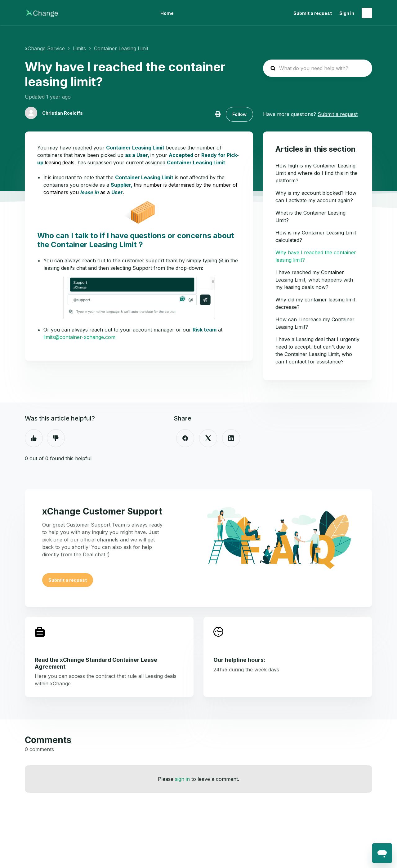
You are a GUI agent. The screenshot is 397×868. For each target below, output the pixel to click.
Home (167, 13)
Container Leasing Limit (121, 48)
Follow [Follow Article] (239, 114)
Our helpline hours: (239, 660)
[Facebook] (185, 438)
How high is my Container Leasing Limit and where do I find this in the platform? (317, 173)
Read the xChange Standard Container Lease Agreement (96, 663)
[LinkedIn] (231, 438)
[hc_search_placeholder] (318, 68)
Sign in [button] (347, 13)
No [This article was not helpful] (56, 438)
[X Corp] (208, 438)
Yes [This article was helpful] (34, 438)
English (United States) (367, 13)
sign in (182, 779)
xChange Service (45, 48)
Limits (79, 48)
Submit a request (313, 13)
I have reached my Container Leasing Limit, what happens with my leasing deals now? (314, 280)
